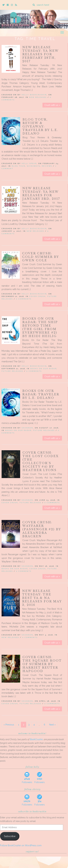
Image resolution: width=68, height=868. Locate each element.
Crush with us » (52, 105)
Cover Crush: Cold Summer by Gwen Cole (40, 257)
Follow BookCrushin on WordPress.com (21, 845)
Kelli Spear (29, 163)
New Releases (38, 97)
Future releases (12, 371)
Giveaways (34, 166)
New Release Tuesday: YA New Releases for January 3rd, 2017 (41, 194)
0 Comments (24, 299)
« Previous (9, 725)
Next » (52, 725)
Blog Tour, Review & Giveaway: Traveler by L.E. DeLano (40, 127)
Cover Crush (37, 296)
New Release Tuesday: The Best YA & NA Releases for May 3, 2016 (42, 598)
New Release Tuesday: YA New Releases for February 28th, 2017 (40, 54)
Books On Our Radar (44, 369)
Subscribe (10, 836)
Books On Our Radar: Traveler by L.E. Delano (41, 394)
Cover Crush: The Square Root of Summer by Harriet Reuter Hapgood (42, 664)
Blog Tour (18, 166)
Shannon (27, 428)
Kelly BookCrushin (34, 95)
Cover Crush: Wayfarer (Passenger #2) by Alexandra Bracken (42, 529)
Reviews (47, 166)
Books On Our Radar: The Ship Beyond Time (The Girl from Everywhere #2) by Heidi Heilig (40, 327)
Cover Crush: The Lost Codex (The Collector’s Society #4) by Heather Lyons (41, 461)
